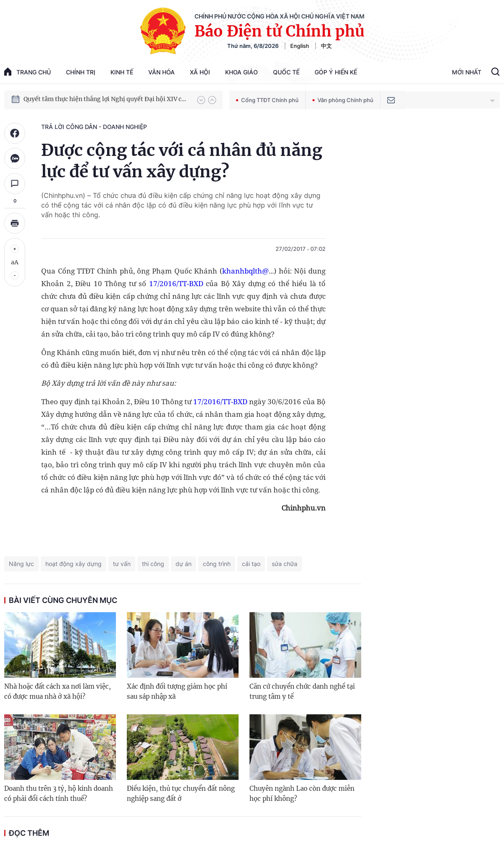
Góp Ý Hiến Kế (336, 72)
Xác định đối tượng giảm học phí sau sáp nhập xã (177, 691)
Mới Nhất (467, 72)
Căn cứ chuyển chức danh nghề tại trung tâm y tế (302, 691)
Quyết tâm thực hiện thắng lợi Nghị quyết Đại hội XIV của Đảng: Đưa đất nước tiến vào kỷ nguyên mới (106, 100)
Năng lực (21, 564)
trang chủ (28, 72)
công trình (217, 564)
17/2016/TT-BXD (176, 283)
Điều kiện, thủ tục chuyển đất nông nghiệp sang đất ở (181, 794)
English (300, 46)
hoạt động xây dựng (73, 564)
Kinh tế (122, 72)
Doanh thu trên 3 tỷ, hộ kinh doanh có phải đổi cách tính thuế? (59, 794)
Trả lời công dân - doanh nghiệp (94, 127)
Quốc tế (286, 72)
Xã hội (200, 72)
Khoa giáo (241, 72)
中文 (326, 46)
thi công (153, 564)
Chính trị (81, 72)
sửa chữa (285, 564)
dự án (184, 564)
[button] (201, 100)
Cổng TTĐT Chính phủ (267, 100)
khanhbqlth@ (245, 271)
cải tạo (251, 564)
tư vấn (122, 564)
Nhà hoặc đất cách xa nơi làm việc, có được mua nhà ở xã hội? (58, 691)
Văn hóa (161, 72)
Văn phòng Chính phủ (343, 100)
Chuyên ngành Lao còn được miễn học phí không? (302, 794)
